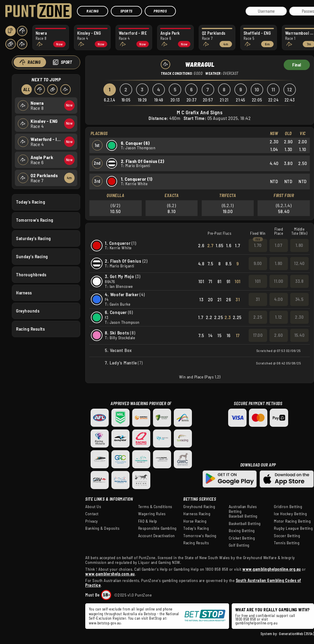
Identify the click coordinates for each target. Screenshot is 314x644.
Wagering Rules (152, 514)
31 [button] (258, 299)
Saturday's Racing (34, 238)
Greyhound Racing (199, 507)
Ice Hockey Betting (290, 514)
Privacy (92, 521)
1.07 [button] (279, 245)
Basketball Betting (245, 524)
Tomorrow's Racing (35, 220)
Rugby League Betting (293, 528)
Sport (66, 62)
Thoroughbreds (31, 274)
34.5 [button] (299, 299)
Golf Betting (239, 545)
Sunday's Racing (32, 256)
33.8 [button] (299, 281)
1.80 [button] (299, 245)
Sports (126, 11)
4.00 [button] (279, 299)
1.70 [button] (258, 245)
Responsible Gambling (157, 528)
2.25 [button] (258, 317)
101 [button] (258, 281)
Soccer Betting (287, 536)
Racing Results (30, 329)
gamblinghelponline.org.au (257, 623)
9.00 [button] (258, 263)
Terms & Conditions (155, 507)
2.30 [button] (299, 317)
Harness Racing (197, 514)
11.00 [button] (279, 281)
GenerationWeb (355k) (296, 634)
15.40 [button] (300, 335)
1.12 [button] (279, 317)
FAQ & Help (148, 521)
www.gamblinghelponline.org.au (272, 569)
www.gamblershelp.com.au (110, 574)
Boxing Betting (242, 531)
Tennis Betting (287, 543)
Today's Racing (31, 202)
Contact (92, 514)
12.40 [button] (299, 263)
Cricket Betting (242, 538)
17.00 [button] (258, 335)
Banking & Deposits (102, 528)
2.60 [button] (279, 335)
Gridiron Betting (288, 507)
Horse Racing (195, 521)
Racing (93, 11)
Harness (24, 292)
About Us (93, 507)
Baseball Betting (243, 516)
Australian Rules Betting (243, 509)
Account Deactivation (157, 536)
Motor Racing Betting (292, 521)
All (26, 89)
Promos (160, 11)
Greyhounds (28, 311)
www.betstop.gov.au (105, 623)
